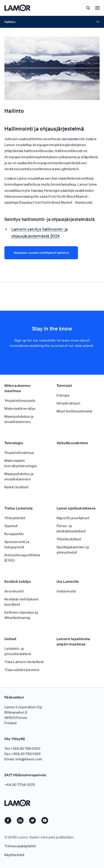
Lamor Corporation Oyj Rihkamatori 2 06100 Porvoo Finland (23, 748)
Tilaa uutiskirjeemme (22, 703)
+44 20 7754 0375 (20, 818)
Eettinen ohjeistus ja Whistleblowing (21, 648)
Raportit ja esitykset (73, 551)
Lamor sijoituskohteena (76, 541)
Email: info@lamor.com (23, 792)
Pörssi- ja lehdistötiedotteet (71, 562)
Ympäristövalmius (19, 486)
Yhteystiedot (15, 551)
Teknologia (14, 476)
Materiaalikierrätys (20, 442)
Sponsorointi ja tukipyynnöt (17, 577)
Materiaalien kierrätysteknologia (21, 496)
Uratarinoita (66, 624)
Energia (63, 428)
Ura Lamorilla (68, 614)
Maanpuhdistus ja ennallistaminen (19, 452)
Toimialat (64, 419)
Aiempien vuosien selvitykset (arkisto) (41, 253)
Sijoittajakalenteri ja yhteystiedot (73, 583)
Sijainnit (11, 559)
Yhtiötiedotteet (69, 572)
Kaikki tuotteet (16, 520)
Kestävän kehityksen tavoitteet (22, 635)
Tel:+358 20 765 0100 (22, 782)
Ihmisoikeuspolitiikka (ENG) (22, 591)
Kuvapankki (14, 567)
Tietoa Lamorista (19, 541)
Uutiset (10, 672)
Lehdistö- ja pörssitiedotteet (18, 684)
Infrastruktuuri (68, 436)
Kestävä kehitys (18, 614)
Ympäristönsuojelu (20, 434)
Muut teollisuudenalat (74, 444)
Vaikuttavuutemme (72, 476)
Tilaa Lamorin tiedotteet (24, 695)
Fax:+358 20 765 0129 (22, 787)
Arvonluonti (14, 624)
